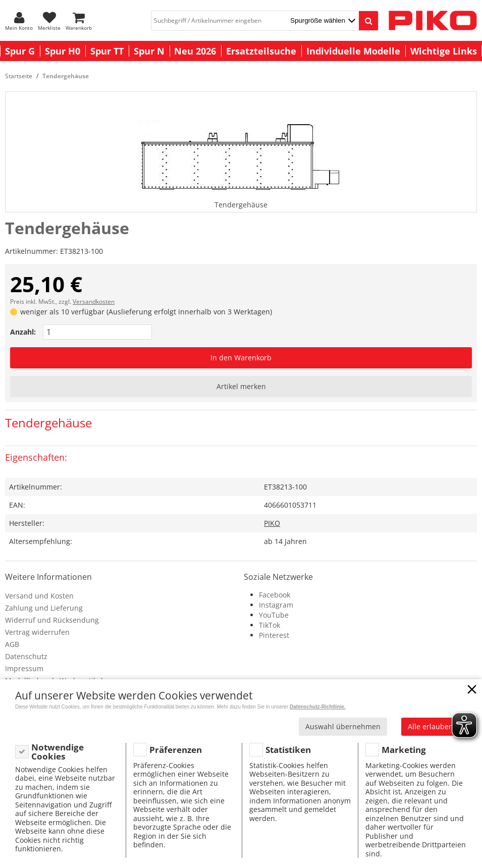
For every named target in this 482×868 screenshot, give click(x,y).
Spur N (149, 51)
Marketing (404, 750)
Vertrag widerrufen (37, 632)
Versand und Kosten (39, 596)
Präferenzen (176, 750)
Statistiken (288, 750)
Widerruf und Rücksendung (52, 620)
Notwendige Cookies (58, 752)
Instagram (276, 605)
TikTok (270, 625)
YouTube (274, 615)
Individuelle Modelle (353, 51)
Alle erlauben (431, 726)
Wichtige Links (444, 51)
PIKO (272, 523)
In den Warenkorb (241, 358)
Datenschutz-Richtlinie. (318, 707)
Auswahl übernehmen (343, 726)
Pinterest (274, 635)
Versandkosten (94, 302)
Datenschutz (26, 656)
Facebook (275, 595)
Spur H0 (63, 51)
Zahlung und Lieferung (44, 608)
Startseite (19, 76)
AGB (12, 644)
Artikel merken (241, 386)
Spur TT (107, 51)
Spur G (20, 51)
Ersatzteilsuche (261, 51)
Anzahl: (23, 332)
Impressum (24, 668)
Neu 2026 (195, 51)
